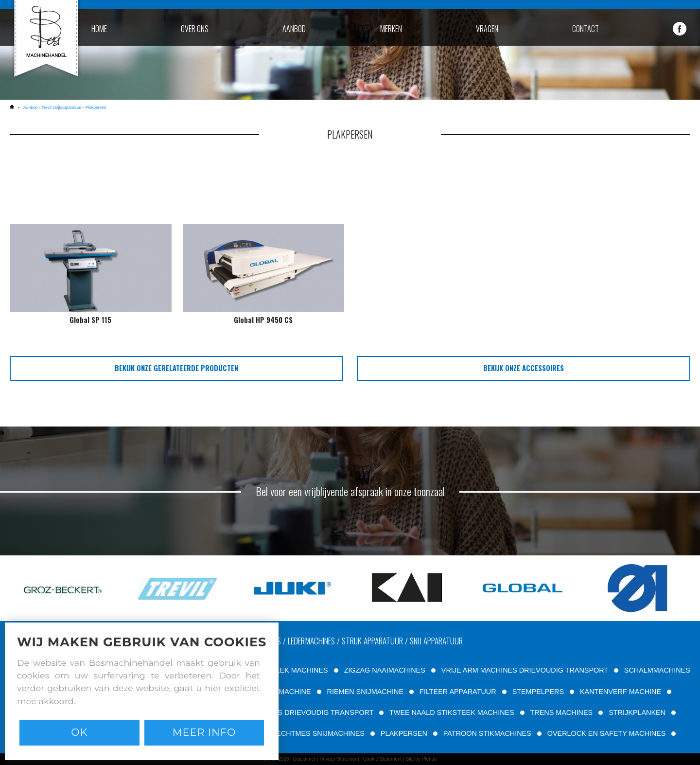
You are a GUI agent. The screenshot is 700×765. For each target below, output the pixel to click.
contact (586, 29)
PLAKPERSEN (404, 733)
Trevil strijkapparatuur (61, 107)
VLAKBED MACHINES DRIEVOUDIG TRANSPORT (292, 712)
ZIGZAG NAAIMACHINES (385, 670)
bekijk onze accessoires (524, 368)
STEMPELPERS (538, 692)
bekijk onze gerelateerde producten (176, 368)
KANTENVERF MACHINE (621, 692)
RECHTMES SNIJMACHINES (318, 733)
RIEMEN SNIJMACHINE (366, 692)
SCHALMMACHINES (657, 670)
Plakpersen (96, 107)
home (99, 29)
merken (391, 29)
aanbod (294, 29)
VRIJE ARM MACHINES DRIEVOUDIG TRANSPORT (525, 670)
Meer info (204, 732)
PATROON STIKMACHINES (487, 733)
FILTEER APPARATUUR (458, 692)
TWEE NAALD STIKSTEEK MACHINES (452, 712)
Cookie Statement (383, 759)
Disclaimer (305, 759)
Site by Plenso (421, 759)
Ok (79, 732)
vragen (487, 29)
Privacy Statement (340, 759)
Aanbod (31, 107)
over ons (195, 29)
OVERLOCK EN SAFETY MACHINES (607, 733)
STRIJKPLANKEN (637, 712)
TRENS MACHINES (561, 712)
